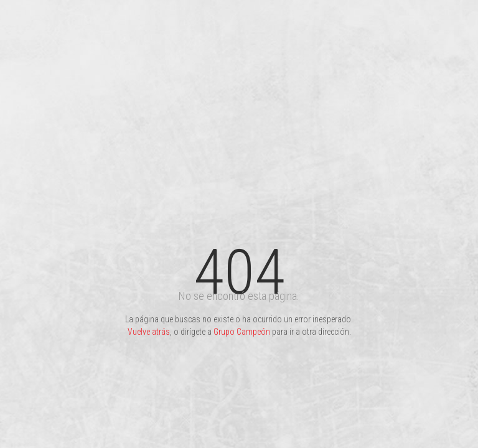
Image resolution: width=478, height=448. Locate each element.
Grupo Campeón (242, 332)
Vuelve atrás (149, 332)
